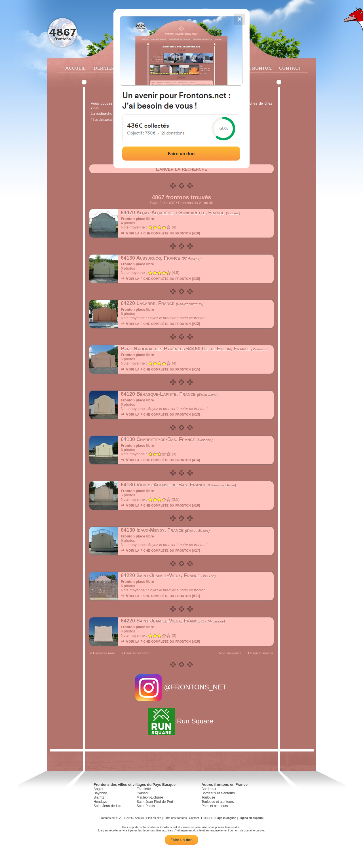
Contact (289, 68)
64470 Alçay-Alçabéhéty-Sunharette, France (181, 213)
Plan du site (154, 818)
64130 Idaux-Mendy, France (165, 530)
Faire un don (181, 840)
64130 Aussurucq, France (161, 258)
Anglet (98, 789)
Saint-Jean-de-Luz (107, 806)
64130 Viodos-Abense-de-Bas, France (178, 485)
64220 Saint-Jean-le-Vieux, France (168, 575)
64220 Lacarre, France (162, 303)
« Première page (102, 653)
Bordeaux (209, 789)
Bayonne (100, 793)
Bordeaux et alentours (218, 793)
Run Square (181, 721)
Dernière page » (261, 653)
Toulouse (208, 797)
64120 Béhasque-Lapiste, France (170, 394)
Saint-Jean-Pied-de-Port (155, 802)
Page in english (226, 818)
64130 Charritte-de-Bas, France (167, 439)
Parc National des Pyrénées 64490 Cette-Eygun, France (199, 349)
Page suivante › (229, 653)
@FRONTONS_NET (182, 687)
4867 (63, 32)
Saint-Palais (146, 806)
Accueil (75, 68)
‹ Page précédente (136, 653)
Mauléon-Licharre (150, 797)
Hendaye (100, 802)
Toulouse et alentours (218, 802)
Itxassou (143, 793)
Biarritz (99, 797)
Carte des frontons (175, 818)
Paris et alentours (215, 806)
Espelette (144, 789)
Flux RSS (207, 818)
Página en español (251, 818)
